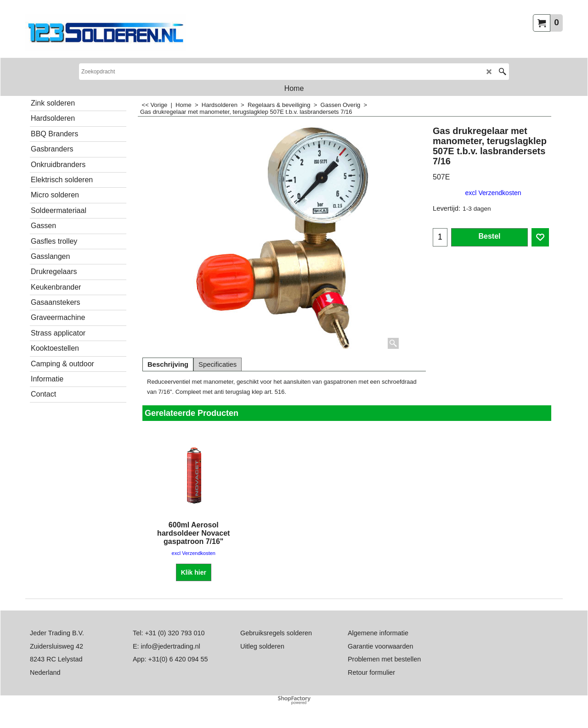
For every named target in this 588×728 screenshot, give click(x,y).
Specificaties (218, 364)
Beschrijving (168, 364)
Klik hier (194, 572)
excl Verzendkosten (493, 193)
